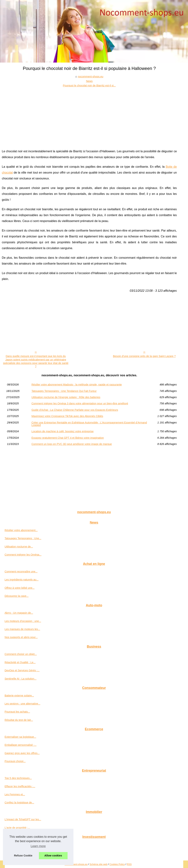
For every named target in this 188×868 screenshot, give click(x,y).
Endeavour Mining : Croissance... (24, 845)
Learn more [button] (38, 846)
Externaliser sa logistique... (20, 737)
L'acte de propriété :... (17, 828)
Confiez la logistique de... (19, 803)
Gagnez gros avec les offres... (22, 753)
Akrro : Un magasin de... (19, 613)
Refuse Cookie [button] (23, 856)
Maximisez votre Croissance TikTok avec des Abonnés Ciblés (67, 416)
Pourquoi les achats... (17, 712)
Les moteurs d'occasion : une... (23, 621)
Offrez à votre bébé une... (20, 588)
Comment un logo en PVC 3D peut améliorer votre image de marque (72, 444)
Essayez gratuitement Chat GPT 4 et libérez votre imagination (68, 438)
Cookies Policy (117, 864)
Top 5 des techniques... (18, 778)
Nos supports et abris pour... (21, 637)
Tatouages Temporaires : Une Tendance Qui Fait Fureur (64, 391)
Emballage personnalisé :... (21, 745)
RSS (129, 864)
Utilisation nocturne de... (19, 547)
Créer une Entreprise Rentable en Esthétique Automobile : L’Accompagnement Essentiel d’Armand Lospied (89, 424)
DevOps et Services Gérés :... (22, 670)
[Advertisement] (89, 115)
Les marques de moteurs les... (22, 629)
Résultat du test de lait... (19, 720)
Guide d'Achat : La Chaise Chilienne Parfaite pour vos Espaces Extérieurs (75, 410)
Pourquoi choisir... (15, 761)
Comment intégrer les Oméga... (23, 555)
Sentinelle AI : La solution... (21, 679)
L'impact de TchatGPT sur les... (23, 819)
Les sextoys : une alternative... (22, 704)
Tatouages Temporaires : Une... (23, 538)
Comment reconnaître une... (21, 572)
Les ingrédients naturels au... (22, 580)
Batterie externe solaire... (19, 696)
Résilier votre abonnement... (21, 530)
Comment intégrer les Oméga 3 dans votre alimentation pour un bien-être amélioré (80, 403)
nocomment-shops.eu (91, 77)
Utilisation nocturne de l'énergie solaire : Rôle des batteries (66, 397)
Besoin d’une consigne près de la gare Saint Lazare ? (144, 356)
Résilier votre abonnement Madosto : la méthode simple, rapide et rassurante (77, 385)
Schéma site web (98, 864)
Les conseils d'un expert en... (22, 853)
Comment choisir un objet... (21, 654)
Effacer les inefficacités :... (20, 786)
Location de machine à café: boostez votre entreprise (62, 431)
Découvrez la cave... (17, 596)
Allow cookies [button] (53, 856)
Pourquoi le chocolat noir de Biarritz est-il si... (89, 85)
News (89, 81)
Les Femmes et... (15, 794)
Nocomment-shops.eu (76, 864)
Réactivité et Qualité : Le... (20, 662)
